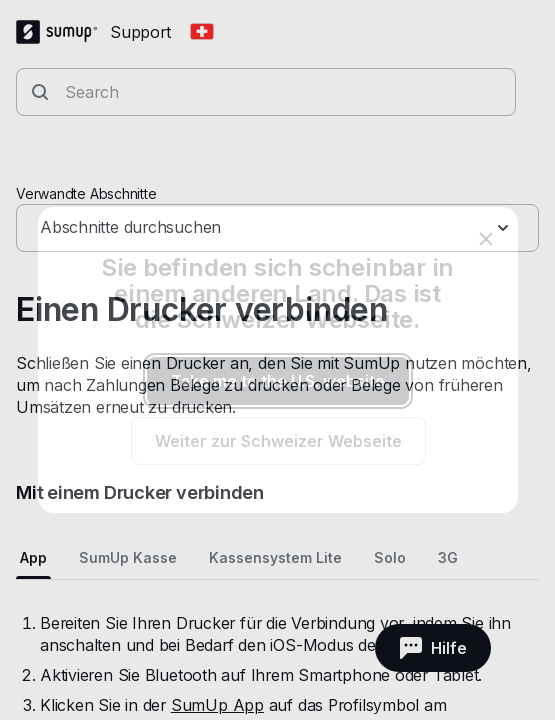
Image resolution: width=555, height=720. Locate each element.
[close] (486, 239)
